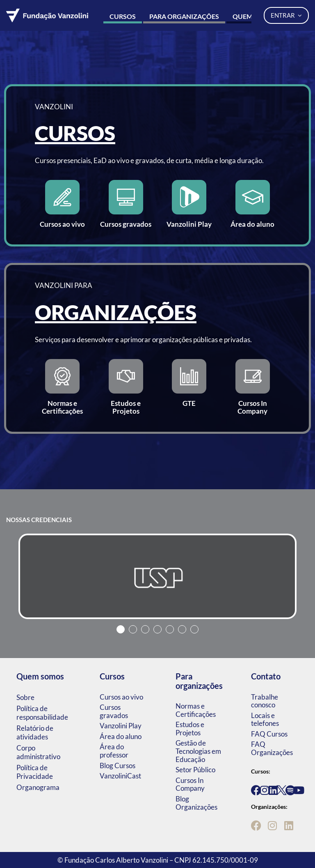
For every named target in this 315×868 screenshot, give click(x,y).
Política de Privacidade (35, 772)
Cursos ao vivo (121, 697)
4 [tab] (157, 629)
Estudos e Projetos (190, 729)
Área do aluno (121, 736)
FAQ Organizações (272, 748)
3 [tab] (145, 629)
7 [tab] (194, 629)
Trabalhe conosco (265, 701)
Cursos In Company (190, 784)
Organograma (38, 787)
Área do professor (114, 751)
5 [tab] (170, 629)
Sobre (25, 697)
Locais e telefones (265, 719)
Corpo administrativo (38, 752)
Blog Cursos (118, 766)
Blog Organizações (196, 803)
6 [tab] (182, 629)
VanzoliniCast (120, 776)
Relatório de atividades (35, 732)
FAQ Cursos (269, 734)
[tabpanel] (157, 576)
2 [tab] (133, 629)
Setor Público (195, 770)
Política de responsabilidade (42, 713)
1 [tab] (121, 629)
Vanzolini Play (121, 726)
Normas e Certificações (196, 710)
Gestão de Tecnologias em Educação (198, 751)
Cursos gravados (114, 711)
